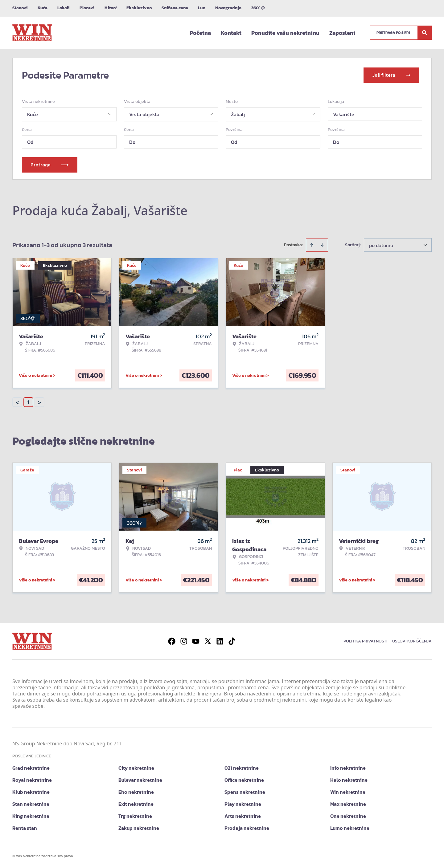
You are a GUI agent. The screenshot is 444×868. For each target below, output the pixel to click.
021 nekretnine (242, 768)
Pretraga (50, 165)
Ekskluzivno (139, 8)
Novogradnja (228, 8)
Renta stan (25, 828)
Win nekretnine (348, 792)
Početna (200, 33)
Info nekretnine (348, 768)
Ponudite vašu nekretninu (285, 33)
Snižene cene (175, 8)
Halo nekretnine (349, 780)
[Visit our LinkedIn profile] (220, 641)
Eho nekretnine (136, 792)
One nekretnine (348, 816)
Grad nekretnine (31, 768)
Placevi (87, 8)
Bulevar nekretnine (140, 780)
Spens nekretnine (245, 792)
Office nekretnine (244, 780)
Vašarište (344, 114)
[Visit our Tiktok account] (232, 641)
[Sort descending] (322, 245)
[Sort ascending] (312, 245)
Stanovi (20, 8)
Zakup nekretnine (139, 828)
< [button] (17, 402)
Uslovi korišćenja (412, 641)
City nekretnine (136, 768)
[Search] (425, 33)
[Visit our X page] (208, 641)
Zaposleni (342, 33)
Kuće (43, 8)
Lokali (64, 8)
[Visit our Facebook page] (172, 641)
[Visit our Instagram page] (184, 641)
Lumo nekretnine (350, 828)
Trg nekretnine (135, 816)
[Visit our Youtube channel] (196, 641)
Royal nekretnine (32, 780)
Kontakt (231, 33)
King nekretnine (31, 816)
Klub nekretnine (31, 792)
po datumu (381, 245)
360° (258, 8)
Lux (202, 8)
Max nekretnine (348, 804)
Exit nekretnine (136, 804)
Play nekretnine (243, 804)
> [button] (39, 402)
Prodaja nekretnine (247, 828)
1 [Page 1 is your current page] (28, 402)
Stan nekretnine (31, 804)
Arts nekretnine (243, 816)
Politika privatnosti (365, 641)
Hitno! (111, 8)
